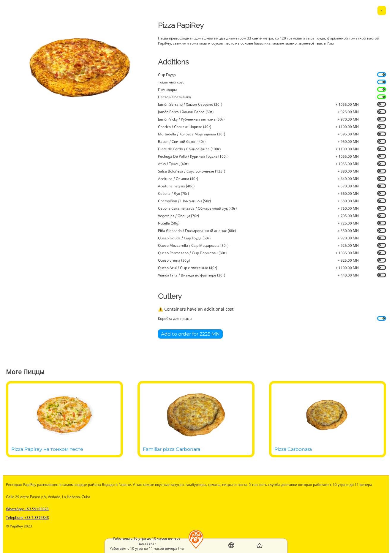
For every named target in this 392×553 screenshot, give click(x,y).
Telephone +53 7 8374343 (27, 518)
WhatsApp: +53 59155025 (27, 509)
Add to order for (190, 334)
